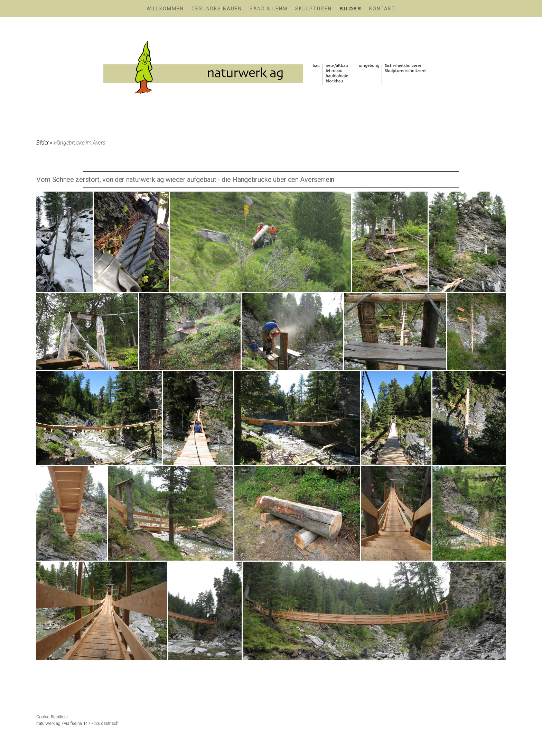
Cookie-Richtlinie (52, 717)
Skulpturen (314, 9)
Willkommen (165, 9)
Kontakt (382, 9)
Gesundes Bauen (217, 9)
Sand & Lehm (269, 9)
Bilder (351, 9)
